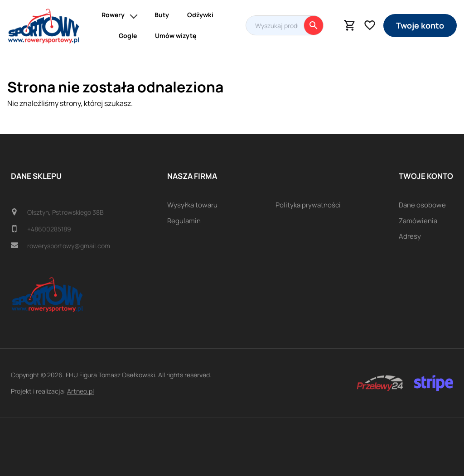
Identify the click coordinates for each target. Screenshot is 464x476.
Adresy (410, 236)
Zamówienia (418, 221)
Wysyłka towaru (192, 205)
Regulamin (184, 221)
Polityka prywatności (308, 205)
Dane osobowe (422, 205)
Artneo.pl (80, 391)
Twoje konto (420, 25)
